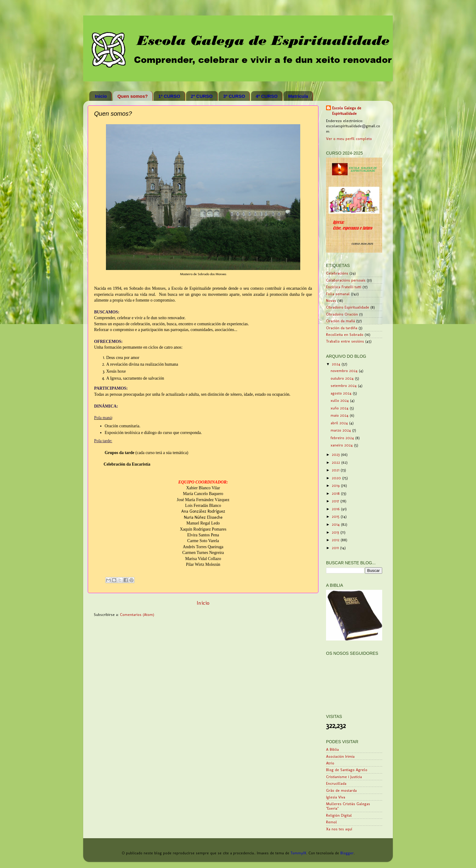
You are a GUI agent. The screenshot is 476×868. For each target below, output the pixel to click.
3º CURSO (234, 96)
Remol (331, 822)
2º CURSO (202, 96)
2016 (336, 509)
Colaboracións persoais (346, 280)
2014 (336, 524)
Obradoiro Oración (342, 314)
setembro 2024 (344, 386)
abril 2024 (340, 423)
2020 (337, 478)
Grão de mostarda (341, 790)
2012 (336, 540)
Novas (331, 301)
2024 (337, 364)
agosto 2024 (342, 393)
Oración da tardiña (342, 328)
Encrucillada (336, 783)
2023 (336, 455)
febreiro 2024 (343, 438)
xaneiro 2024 (342, 445)
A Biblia (332, 749)
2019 (336, 485)
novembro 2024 (345, 371)
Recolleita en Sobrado (345, 335)
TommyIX (298, 853)
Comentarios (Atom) (137, 615)
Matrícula (298, 96)
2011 (336, 548)
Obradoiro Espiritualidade (348, 307)
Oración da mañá (340, 321)
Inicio (101, 96)
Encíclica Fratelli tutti (344, 287)
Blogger (347, 853)
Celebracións (337, 273)
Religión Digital (339, 815)
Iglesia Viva (336, 797)
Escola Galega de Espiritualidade (347, 111)
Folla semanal (338, 294)
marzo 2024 (341, 430)
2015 (336, 516)
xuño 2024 (340, 408)
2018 (336, 493)
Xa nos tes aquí (339, 829)
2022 (337, 462)
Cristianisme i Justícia (344, 777)
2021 (336, 470)
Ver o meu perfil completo (349, 139)
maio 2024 (340, 415)
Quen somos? (133, 96)
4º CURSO (267, 96)
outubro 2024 (343, 378)
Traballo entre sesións (345, 341)
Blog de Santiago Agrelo (347, 770)
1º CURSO (169, 96)
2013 (336, 532)
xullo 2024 (340, 400)
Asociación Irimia (340, 756)
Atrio (330, 763)
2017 (336, 501)
